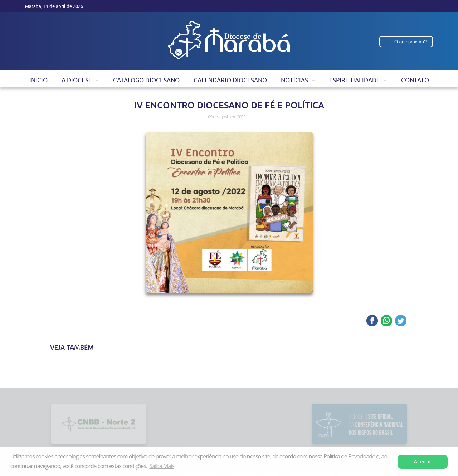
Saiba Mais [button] (162, 466)
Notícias (294, 80)
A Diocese (77, 80)
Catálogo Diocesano (146, 80)
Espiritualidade (355, 80)
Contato (415, 80)
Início (38, 80)
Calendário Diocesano (230, 80)
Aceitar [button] (423, 462)
